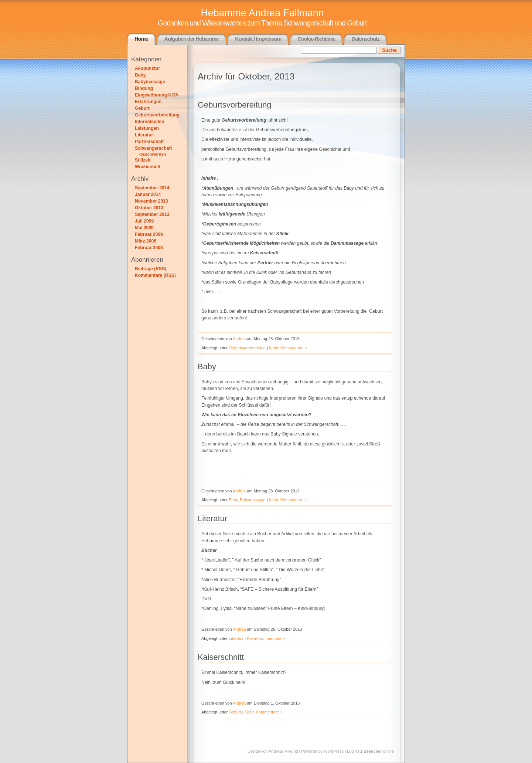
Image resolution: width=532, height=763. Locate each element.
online (377, 751)
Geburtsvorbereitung (157, 115)
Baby (140, 75)
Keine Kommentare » (288, 348)
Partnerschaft (149, 142)
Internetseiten (150, 122)
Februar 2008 (149, 248)
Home (141, 39)
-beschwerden (153, 154)
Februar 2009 (149, 234)
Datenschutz (365, 39)
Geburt (142, 108)
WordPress (334, 751)
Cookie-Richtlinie (316, 39)
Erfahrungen (148, 102)
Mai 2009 (144, 228)
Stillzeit (143, 160)
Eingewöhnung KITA (157, 95)
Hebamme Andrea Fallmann (262, 13)
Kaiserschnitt (221, 657)
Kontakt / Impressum (258, 39)
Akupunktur (147, 68)
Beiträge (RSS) (151, 269)
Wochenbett (148, 167)
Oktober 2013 (149, 208)
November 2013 (151, 201)
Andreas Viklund (283, 751)
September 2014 (152, 188)
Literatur (144, 135)
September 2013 (152, 214)
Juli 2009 (144, 221)
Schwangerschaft (154, 148)
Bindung (144, 88)
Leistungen (147, 128)
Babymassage (150, 82)
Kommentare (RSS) (155, 275)
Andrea (239, 339)
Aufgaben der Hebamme (192, 39)
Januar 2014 (148, 194)
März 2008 (146, 241)
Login (352, 751)
